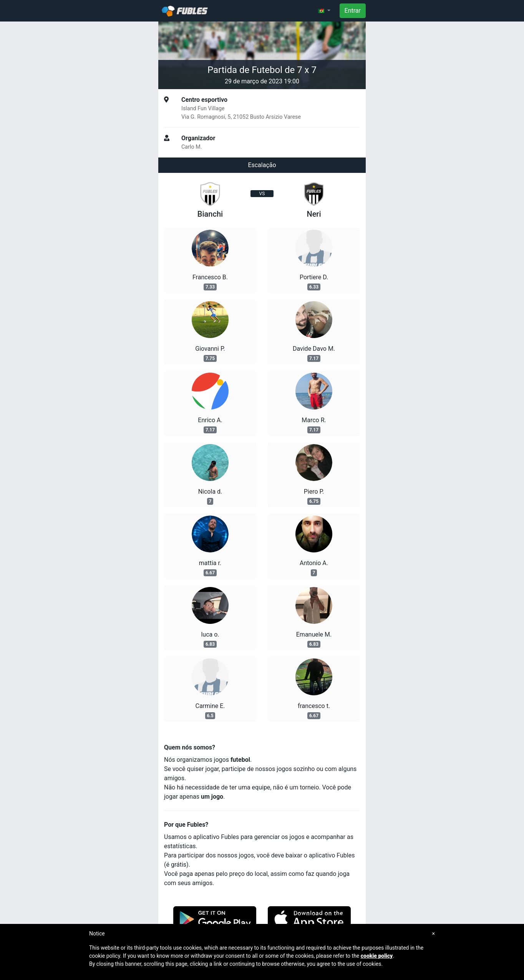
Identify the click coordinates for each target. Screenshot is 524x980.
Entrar (353, 11)
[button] (324, 11)
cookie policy (377, 956)
